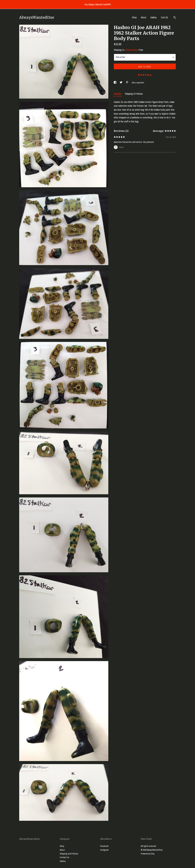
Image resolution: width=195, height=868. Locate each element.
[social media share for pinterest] (127, 83)
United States (131, 50)
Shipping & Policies (134, 94)
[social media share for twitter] (121, 83)
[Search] (175, 18)
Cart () (164, 17)
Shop (134, 17)
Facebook (104, 846)
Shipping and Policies (69, 854)
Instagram (104, 850)
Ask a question (138, 83)
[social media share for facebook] (115, 83)
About (144, 17)
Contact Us (64, 857)
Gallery (154, 17)
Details (118, 94)
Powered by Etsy (148, 854)
